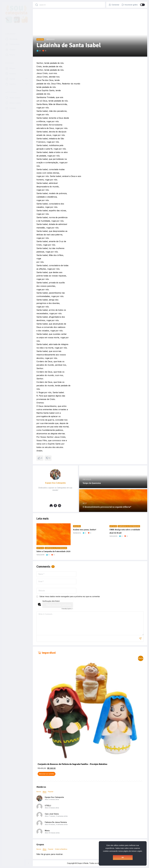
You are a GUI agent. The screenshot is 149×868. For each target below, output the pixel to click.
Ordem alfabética (61, 849)
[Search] (37, 5)
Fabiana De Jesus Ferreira (56, 822)
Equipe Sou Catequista (54, 797)
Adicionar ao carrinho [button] (47, 774)
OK (123, 858)
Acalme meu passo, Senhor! (85, 530)
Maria (47, 831)
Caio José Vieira (52, 814)
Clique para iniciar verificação (59, 605)
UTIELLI (48, 806)
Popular (51, 792)
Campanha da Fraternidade (56, 548)
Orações (40, 39)
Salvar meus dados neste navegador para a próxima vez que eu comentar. (70, 596)
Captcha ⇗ (67, 609)
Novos (39, 792)
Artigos (40, 548)
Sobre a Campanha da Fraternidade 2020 (53, 551)
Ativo (45, 792)
